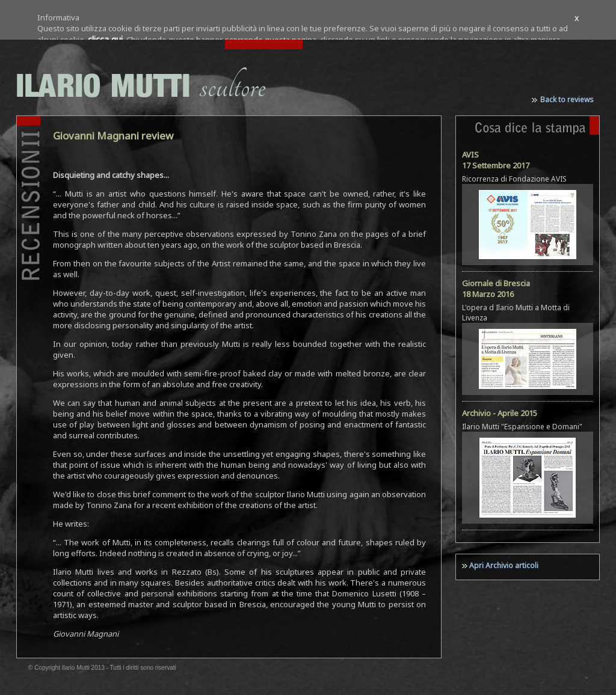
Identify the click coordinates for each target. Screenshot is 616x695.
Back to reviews (567, 100)
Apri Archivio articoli (504, 565)
